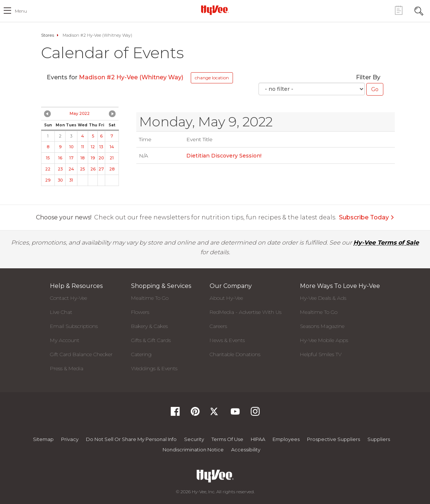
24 (71, 169)
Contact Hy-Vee (69, 298)
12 (93, 147)
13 (101, 147)
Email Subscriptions (74, 326)
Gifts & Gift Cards (151, 340)
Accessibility (246, 450)
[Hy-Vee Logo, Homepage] (215, 10)
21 (112, 158)
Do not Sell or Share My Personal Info (131, 439)
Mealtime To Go (150, 298)
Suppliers (379, 439)
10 (71, 147)
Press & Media (67, 368)
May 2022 (80, 113)
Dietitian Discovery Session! (224, 156)
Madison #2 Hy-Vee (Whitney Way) (131, 77)
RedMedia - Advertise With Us (246, 312)
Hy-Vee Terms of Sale (386, 243)
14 (112, 147)
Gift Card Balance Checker (81, 354)
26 (93, 169)
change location (212, 78)
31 (71, 180)
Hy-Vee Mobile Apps (324, 340)
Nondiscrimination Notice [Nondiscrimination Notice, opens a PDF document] (193, 450)
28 (112, 169)
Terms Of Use (227, 439)
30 (60, 180)
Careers (218, 326)
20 (101, 158)
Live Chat (61, 312)
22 (48, 169)
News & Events (227, 340)
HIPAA (258, 439)
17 (71, 158)
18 (82, 158)
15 (48, 158)
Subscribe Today (367, 217)
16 (60, 158)
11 (83, 147)
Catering (141, 354)
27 (101, 169)
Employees (286, 439)
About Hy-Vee (226, 298)
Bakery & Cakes (149, 326)
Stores (48, 35)
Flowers (140, 312)
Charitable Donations (235, 354)
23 (60, 169)
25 (82, 169)
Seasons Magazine (322, 326)
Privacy (70, 439)
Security (194, 439)
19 (93, 158)
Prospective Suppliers (334, 439)
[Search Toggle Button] (419, 10)
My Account (65, 340)
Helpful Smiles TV (321, 354)
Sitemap (43, 439)
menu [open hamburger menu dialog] (21, 11)
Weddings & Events (154, 368)
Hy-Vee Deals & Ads (323, 298)
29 (48, 180)
